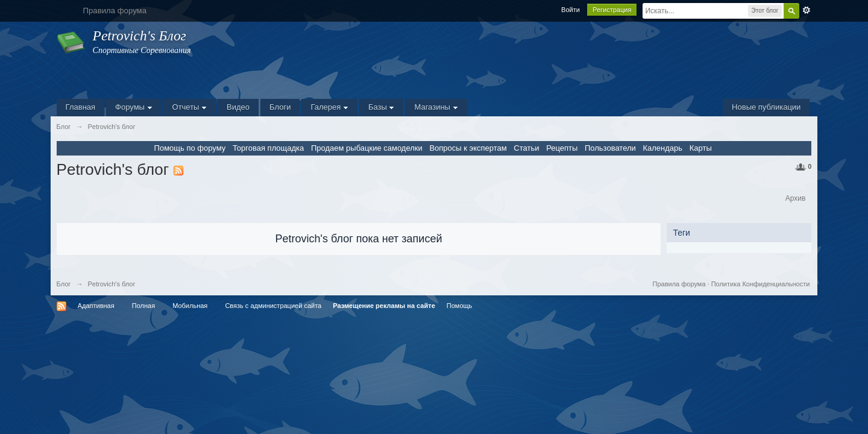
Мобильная (190, 306)
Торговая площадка (268, 148)
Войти (571, 10)
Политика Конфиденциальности (761, 284)
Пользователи (610, 148)
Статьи (526, 148)
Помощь (460, 306)
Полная (143, 306)
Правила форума (679, 284)
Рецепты (562, 148)
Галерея (329, 107)
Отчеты (190, 107)
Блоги (280, 107)
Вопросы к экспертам (468, 148)
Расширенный (807, 10)
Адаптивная (96, 306)
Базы (382, 107)
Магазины (436, 107)
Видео (238, 107)
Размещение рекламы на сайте (384, 306)
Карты (701, 148)
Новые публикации (766, 107)
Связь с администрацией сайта (273, 306)
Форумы (134, 107)
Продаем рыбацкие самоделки (367, 148)
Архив (796, 198)
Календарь (662, 148)
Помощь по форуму (190, 148)
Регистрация (612, 10)
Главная (80, 107)
